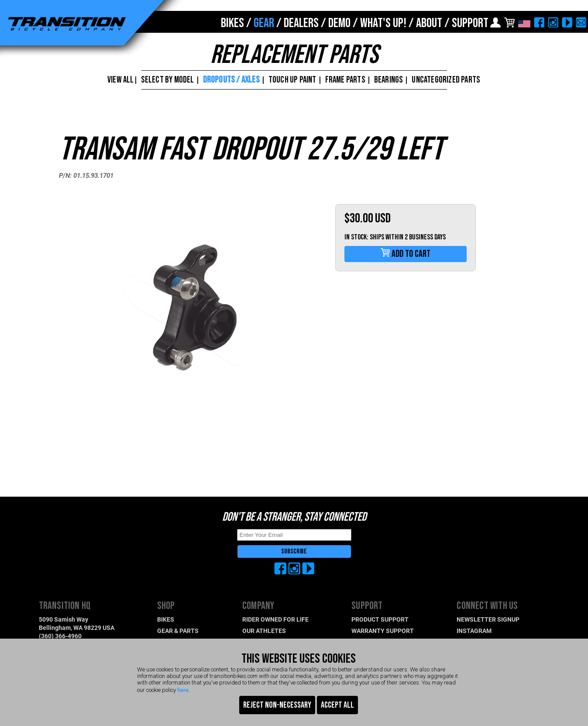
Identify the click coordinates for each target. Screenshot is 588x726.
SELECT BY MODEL (168, 80)
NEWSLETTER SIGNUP (488, 619)
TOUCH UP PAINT (292, 80)
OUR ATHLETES (264, 631)
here (183, 690)
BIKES (232, 23)
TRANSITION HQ (65, 606)
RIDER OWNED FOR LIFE (275, 619)
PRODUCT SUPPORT (380, 619)
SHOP (166, 606)
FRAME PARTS (345, 80)
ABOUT (429, 23)
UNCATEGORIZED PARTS (446, 80)
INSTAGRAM (474, 631)
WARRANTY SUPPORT (383, 631)
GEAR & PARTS (178, 631)
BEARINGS (389, 80)
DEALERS (301, 23)
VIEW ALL (120, 80)
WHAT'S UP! (383, 23)
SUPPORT (470, 23)
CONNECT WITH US (487, 606)
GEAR (264, 23)
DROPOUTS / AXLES (231, 80)
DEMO (339, 23)
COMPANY (258, 606)
